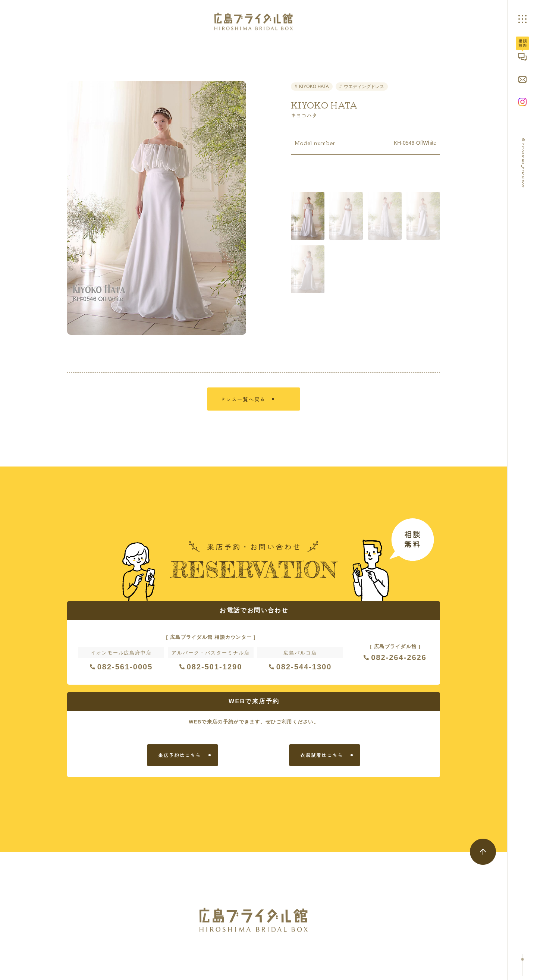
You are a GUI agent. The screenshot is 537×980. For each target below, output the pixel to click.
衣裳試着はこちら (321, 762)
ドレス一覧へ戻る (249, 404)
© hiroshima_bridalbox (523, 163)
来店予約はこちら (179, 762)
